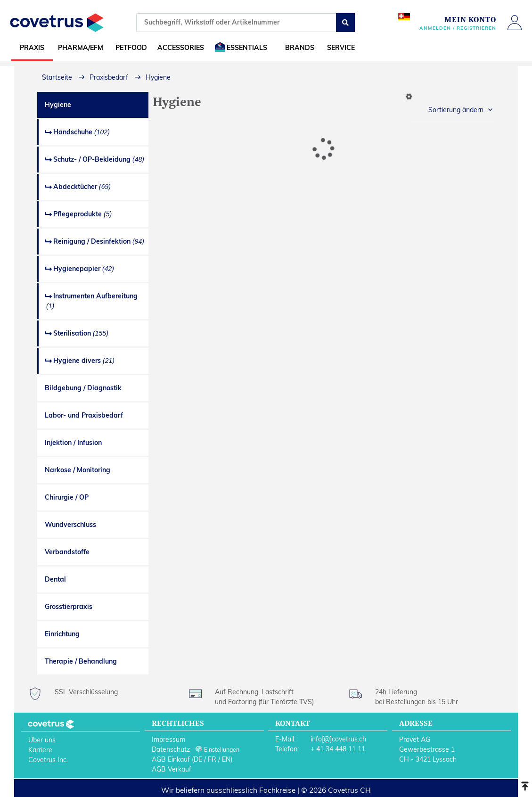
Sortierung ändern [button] (456, 110)
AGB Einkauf (171, 759)
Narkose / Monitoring (78, 470)
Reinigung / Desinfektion (99, 241)
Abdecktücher (82, 187)
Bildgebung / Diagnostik (83, 388)
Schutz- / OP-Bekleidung (99, 159)
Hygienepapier (84, 269)
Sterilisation (81, 333)
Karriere (40, 750)
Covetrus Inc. (48, 760)
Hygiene (58, 105)
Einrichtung (62, 634)
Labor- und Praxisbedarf (84, 415)
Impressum (168, 739)
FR (212, 759)
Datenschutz (171, 749)
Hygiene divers (84, 361)
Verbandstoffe (67, 552)
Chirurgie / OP (67, 497)
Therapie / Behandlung (81, 661)
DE (198, 759)
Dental (55, 579)
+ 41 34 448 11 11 (338, 749)
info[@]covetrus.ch (338, 739)
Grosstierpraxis (69, 607)
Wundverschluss (70, 525)
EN (226, 759)
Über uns (42, 740)
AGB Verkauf (172, 769)
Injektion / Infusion (73, 443)
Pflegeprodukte (82, 214)
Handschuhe (82, 132)
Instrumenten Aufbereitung (92, 301)
